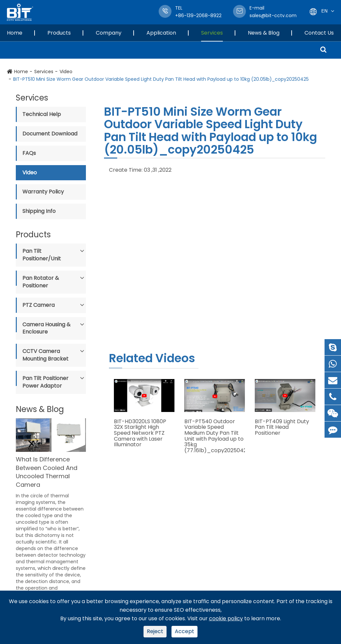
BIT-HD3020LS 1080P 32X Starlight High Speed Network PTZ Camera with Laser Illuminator (140, 433)
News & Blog (264, 33)
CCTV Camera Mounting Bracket (45, 355)
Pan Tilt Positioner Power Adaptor (45, 382)
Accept (184, 631)
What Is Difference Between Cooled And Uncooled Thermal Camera (47, 472)
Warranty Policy (43, 192)
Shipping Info (39, 211)
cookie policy (226, 618)
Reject (155, 631)
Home (15, 33)
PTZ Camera (39, 305)
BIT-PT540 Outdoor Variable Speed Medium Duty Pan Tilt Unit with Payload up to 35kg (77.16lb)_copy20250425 (215, 436)
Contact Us (319, 33)
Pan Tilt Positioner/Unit (42, 255)
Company (109, 33)
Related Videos (152, 358)
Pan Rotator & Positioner (41, 282)
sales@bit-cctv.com (273, 12)
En (324, 11)
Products (59, 33)
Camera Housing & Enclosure (46, 328)
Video (66, 72)
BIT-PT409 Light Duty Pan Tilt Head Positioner (282, 427)
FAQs (29, 153)
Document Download (50, 134)
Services (212, 33)
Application (161, 33)
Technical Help (42, 114)
